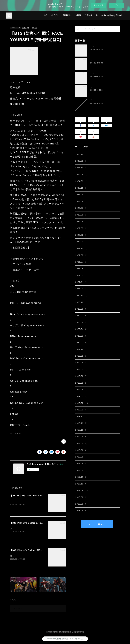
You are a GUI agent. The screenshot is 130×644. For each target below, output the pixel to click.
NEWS (79, 15)
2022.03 (81, 228)
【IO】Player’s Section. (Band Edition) (33, 523)
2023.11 (81, 188)
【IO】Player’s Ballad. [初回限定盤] (30, 550)
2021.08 (81, 255)
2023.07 (81, 208)
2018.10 (81, 430)
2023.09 (81, 195)
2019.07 (81, 370)
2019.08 (81, 363)
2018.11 (81, 423)
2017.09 (82, 491)
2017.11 (81, 477)
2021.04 (81, 282)
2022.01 (81, 242)
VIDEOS (89, 15)
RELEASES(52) (17, 433)
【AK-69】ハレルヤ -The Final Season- (32, 496)
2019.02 (82, 403)
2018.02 (81, 470)
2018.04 (81, 464)
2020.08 (81, 309)
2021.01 (81, 289)
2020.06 (81, 322)
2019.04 (81, 390)
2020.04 (81, 329)
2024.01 (81, 181)
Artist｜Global (97, 524)
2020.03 (81, 336)
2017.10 (81, 484)
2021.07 (81, 262)
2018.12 (81, 417)
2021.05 (81, 275)
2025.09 (81, 161)
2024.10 (81, 168)
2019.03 (81, 396)
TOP (45, 15)
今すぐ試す (99, 5)
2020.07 (81, 316)
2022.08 (81, 215)
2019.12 (81, 349)
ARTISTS (55, 15)
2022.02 (81, 235)
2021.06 (81, 269)
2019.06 (81, 376)
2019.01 (81, 410)
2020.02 (81, 343)
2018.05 (81, 457)
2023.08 (81, 201)
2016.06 (81, 497)
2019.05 (81, 383)
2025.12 (81, 154)
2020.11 (81, 296)
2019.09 (81, 356)
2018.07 (81, 443)
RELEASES (67, 15)
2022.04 (81, 222)
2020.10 (81, 302)
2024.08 (81, 174)
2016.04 (81, 511)
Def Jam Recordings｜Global (109, 15)
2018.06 (81, 450)
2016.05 (81, 504)
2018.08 (81, 437)
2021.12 (81, 248)
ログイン (117, 5)
